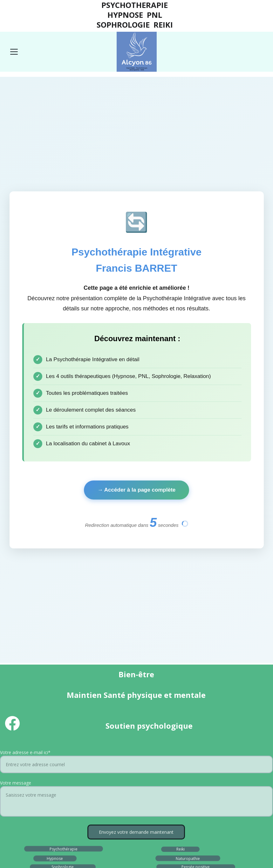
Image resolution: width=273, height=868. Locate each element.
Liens (226, 733)
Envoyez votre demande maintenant (136, 625)
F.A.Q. (180, 674)
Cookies (145, 733)
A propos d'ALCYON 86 (108, 697)
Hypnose (55, 644)
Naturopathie (188, 644)
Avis (53, 674)
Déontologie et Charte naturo (116, 721)
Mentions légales (43, 733)
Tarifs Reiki (180, 686)
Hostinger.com (157, 848)
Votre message (16, 576)
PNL (54, 661)
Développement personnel (196, 661)
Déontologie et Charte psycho (115, 709)
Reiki (181, 635)
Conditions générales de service (127, 745)
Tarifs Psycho (64, 686)
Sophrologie (63, 653)
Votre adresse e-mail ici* (25, 545)
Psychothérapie (64, 635)
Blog (118, 674)
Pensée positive (196, 653)
